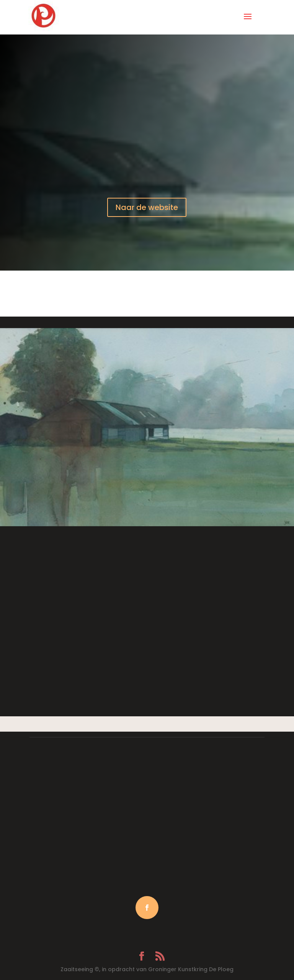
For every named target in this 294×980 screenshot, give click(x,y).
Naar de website (147, 207)
